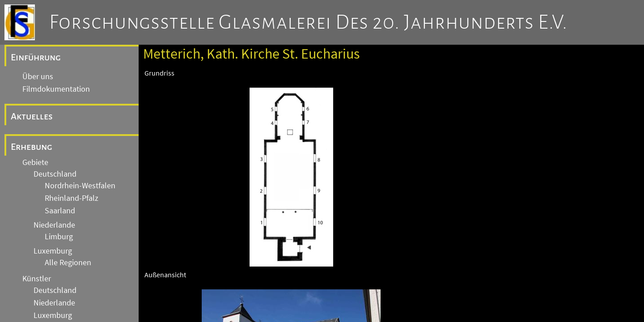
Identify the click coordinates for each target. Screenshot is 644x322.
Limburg (59, 237)
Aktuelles (32, 116)
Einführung (36, 57)
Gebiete (35, 162)
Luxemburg (53, 251)
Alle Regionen (68, 263)
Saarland (60, 211)
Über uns (38, 76)
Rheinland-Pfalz (72, 198)
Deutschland (55, 174)
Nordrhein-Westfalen (80, 186)
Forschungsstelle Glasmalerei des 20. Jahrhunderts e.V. (308, 22)
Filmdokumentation (56, 89)
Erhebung (32, 147)
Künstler (37, 279)
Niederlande (54, 225)
